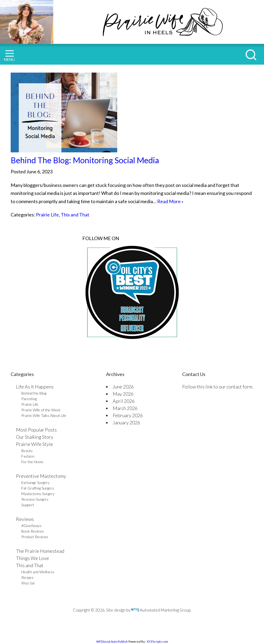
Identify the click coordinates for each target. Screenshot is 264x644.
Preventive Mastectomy (41, 476)
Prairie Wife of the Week (41, 410)
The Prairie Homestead (40, 551)
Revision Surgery (35, 499)
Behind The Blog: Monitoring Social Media (85, 160)
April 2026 (124, 401)
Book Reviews (33, 531)
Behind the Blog (34, 393)
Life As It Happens (35, 387)
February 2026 (128, 415)
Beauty (27, 451)
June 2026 (123, 387)
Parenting (29, 399)
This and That (75, 215)
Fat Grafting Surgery (38, 488)
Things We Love (33, 558)
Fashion (28, 456)
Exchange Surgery (35, 482)
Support (28, 505)
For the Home (32, 462)
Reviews (25, 519)
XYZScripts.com (157, 641)
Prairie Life (47, 215)
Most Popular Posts (36, 430)
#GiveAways (31, 526)
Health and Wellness (38, 572)
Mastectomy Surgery (38, 494)
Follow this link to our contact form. (218, 387)
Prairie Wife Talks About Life (44, 415)
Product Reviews (35, 537)
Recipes (27, 577)
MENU (9, 56)
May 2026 (123, 394)
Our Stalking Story (35, 437)
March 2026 (125, 408)
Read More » (170, 201)
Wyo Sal (28, 583)
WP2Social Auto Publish (112, 641)
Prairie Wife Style (34, 444)
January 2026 (126, 423)
